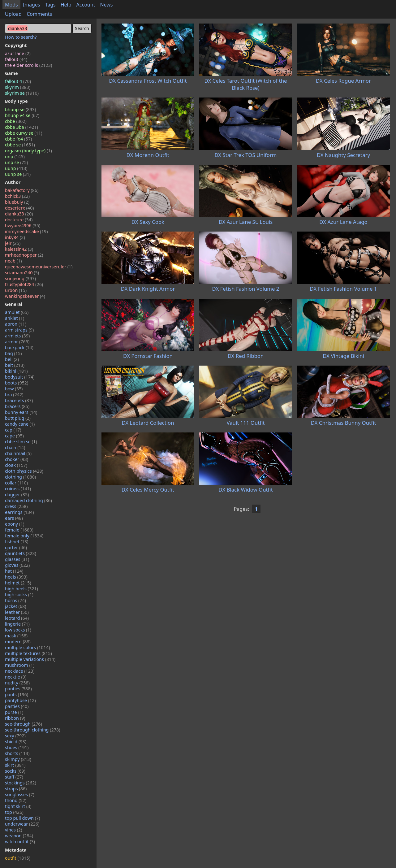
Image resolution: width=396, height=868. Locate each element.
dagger (17, 495)
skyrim (18, 87)
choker (17, 459)
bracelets (19, 400)
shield (16, 742)
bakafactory (22, 190)
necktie (16, 677)
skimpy (18, 759)
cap (13, 430)
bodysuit (20, 377)
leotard (17, 618)
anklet (15, 318)
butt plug (18, 418)
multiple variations (30, 659)
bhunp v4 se (22, 115)
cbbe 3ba (22, 127)
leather (17, 612)
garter (16, 547)
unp (15, 156)
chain (15, 447)
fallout (16, 59)
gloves (17, 565)
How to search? (21, 37)
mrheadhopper (24, 255)
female (19, 530)
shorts (17, 753)
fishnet (17, 542)
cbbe (16, 121)
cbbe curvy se (24, 133)
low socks (18, 630)
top (14, 812)
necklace (20, 671)
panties (18, 689)
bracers (17, 406)
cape (14, 436)
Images (32, 5)
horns (15, 600)
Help (66, 5)
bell (12, 359)
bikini (16, 371)
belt (15, 365)
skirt (15, 765)
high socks (19, 595)
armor (17, 342)
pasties (17, 706)
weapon (19, 836)
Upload (13, 14)
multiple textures (28, 653)
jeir (13, 243)
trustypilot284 (24, 284)
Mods (11, 5)
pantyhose (20, 700)
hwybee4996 (23, 226)
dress (16, 506)
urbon (16, 290)
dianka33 (19, 214)
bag (13, 353)
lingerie (17, 624)
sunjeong (20, 278)
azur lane (18, 53)
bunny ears (21, 412)
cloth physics (24, 471)
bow (14, 389)
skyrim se (22, 93)
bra (14, 395)
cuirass (18, 489)
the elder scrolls (28, 65)
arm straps (19, 330)
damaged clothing (28, 500)
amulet (17, 312)
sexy (15, 736)
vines (14, 830)
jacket (16, 606)
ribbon (15, 718)
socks (15, 771)
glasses (17, 559)
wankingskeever (25, 296)
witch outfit (20, 842)
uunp (16, 168)
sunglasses (20, 794)
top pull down (23, 818)
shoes (17, 747)
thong (16, 800)
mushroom (20, 665)
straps (16, 789)
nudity (17, 683)
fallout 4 (18, 81)
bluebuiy (17, 202)
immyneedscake (26, 231)
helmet (18, 583)
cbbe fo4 (18, 139)
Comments (39, 14)
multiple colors (28, 647)
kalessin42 (19, 249)
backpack (19, 347)
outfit (18, 858)
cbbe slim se (21, 442)
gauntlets (21, 553)
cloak (16, 465)
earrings (19, 512)
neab (13, 261)
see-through (24, 724)
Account (86, 5)
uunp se (18, 174)
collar (16, 483)
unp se (16, 162)
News (106, 5)
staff (14, 777)
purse (14, 712)
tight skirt (18, 806)
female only (24, 536)
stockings (21, 783)
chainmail (18, 453)
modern (18, 642)
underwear (22, 824)
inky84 (15, 237)
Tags (50, 5)
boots (17, 383)
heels (16, 577)
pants (17, 694)
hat (14, 571)
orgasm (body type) (28, 151)
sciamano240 (22, 273)
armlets (17, 336)
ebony (15, 524)
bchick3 (17, 196)
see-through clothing (33, 730)
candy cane (20, 424)
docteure (19, 220)
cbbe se (20, 145)
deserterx (19, 208)
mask (16, 636)
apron (16, 324)
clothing (20, 477)
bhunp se (20, 109)
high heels (22, 589)
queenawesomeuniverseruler (39, 267)
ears (14, 518)
